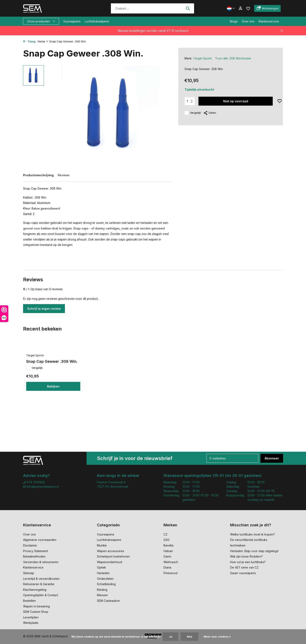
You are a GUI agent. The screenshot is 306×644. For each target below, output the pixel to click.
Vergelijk (193, 113)
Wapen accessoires (111, 551)
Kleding (102, 590)
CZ (165, 534)
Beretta (168, 545)
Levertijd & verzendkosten (41, 579)
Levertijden (31, 617)
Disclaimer (30, 545)
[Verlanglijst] (248, 8)
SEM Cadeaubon (108, 601)
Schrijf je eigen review (44, 309)
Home (43, 41)
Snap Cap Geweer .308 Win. (52, 361)
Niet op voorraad (236, 101)
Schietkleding (106, 584)
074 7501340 (34, 482)
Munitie (102, 545)
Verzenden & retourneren (41, 562)
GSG (167, 540)
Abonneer (272, 458)
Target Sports (203, 58)
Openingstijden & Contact (41, 595)
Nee (190, 637)
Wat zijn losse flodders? (246, 556)
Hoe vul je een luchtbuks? (248, 562)
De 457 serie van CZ (244, 567)
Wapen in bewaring (36, 606)
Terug (29, 41)
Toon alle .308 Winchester (233, 58)
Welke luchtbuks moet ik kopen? (252, 534)
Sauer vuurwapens (243, 573)
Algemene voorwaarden (40, 540)
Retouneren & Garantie (39, 584)
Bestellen (29, 601)
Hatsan (168, 551)
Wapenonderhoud (110, 562)
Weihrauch (171, 562)
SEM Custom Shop (36, 612)
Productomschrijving (38, 175)
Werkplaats (31, 623)
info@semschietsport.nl (41, 487)
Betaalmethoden (34, 556)
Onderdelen (105, 579)
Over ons (248, 21)
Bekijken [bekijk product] (53, 386)
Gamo (167, 556)
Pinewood (170, 573)
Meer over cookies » (217, 637)
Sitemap (29, 573)
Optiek (102, 567)
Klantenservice (269, 21)
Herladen (103, 573)
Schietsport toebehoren (113, 556)
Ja (171, 637)
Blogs (234, 21)
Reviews (64, 175)
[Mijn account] (240, 8)
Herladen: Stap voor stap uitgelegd (254, 551)
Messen (102, 595)
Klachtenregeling (35, 590)
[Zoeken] (152, 8)
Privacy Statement (35, 551)
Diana (167, 567)
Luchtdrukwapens (97, 21)
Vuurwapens (72, 21)
